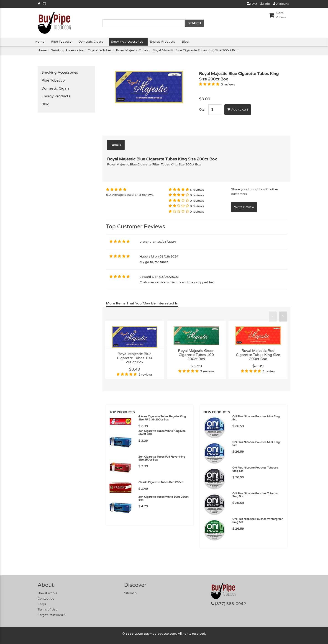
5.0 (108, 195)
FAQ (252, 4)
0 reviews (197, 195)
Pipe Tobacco (61, 42)
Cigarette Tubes (100, 50)
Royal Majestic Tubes (132, 50)
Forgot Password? (51, 615)
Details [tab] (116, 145)
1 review (269, 371)
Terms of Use (47, 609)
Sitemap (130, 593)
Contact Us (46, 599)
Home (40, 42)
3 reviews (228, 84)
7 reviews (207, 371)
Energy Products (162, 42)
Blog (185, 42)
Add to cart (238, 109)
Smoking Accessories (127, 42)
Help (265, 4)
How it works (47, 593)
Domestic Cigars (91, 42)
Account (281, 4)
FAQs (42, 604)
